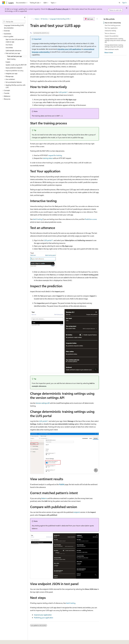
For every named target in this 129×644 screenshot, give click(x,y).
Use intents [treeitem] (9, 45)
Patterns (44, 498)
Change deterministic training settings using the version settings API (115, 40)
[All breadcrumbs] (32, 19)
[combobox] (14, 22)
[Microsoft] (4, 3)
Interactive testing (110, 31)
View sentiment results (112, 49)
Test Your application (111, 28)
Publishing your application (44, 618)
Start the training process (113, 25)
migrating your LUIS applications (69, 49)
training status (48, 158)
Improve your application (43, 615)
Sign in (124, 3)
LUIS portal (62, 92)
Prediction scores (91, 219)
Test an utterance (110, 33)
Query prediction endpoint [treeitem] (14, 68)
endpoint (77, 512)
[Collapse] (25, 17)
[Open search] (120, 3)
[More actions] (97, 19)
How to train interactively (113, 23)
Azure (37, 19)
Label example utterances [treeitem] (13, 50)
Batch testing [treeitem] (11, 59)
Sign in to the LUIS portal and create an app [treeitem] (15, 41)
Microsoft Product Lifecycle (58, 9)
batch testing (38, 219)
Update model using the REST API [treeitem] (16, 65)
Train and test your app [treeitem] (15, 56)
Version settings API (43, 403)
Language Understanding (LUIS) (60, 19)
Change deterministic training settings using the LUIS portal (114, 46)
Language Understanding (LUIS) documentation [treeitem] (14, 27)
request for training (55, 155)
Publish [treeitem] (8, 62)
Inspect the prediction (112, 36)
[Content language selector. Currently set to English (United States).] (12, 641)
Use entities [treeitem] (9, 48)
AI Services (44, 19)
